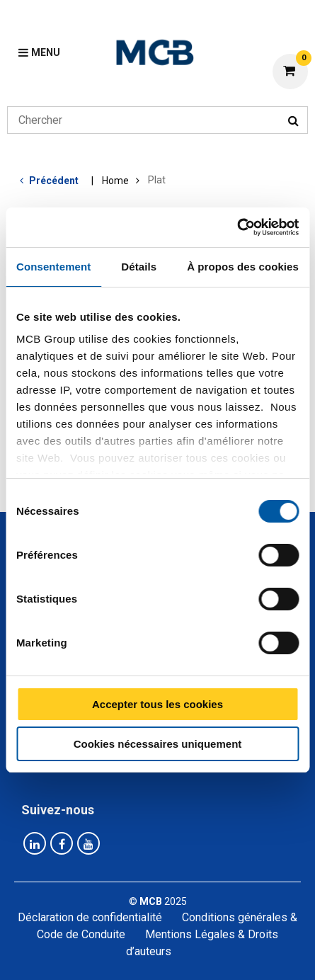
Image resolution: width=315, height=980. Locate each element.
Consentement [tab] (53, 267)
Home (115, 181)
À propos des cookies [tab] (243, 267)
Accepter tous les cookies (157, 704)
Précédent (54, 181)
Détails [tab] (139, 267)
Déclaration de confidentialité (90, 917)
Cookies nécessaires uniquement (158, 744)
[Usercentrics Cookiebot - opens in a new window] (237, 227)
